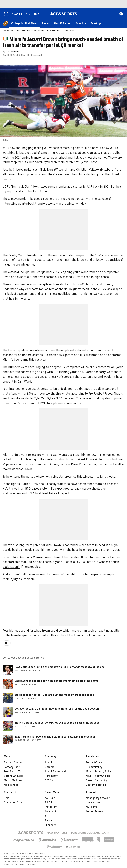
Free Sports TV (13, 772)
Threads (50, 821)
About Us (50, 763)
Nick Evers (47, 170)
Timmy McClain (21, 187)
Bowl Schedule (54, 31)
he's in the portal (20, 299)
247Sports (32, 289)
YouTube (50, 798)
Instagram (51, 807)
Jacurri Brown (48, 255)
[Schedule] (81, 23)
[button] (107, 23)
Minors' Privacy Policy (99, 772)
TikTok (49, 803)
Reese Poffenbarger (84, 464)
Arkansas (31, 170)
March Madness (13, 780)
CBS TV (49, 780)
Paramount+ (52, 776)
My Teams (92, 807)
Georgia (41, 272)
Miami (22, 255)
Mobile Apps (11, 785)
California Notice (96, 785)
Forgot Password (96, 811)
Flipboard (51, 825)
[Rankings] (96, 23)
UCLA (31, 493)
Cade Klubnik (11, 567)
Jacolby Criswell (13, 170)
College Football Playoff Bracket (30, 31)
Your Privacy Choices (98, 776)
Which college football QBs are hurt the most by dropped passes (54, 695)
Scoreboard (8, 31)
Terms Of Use (94, 763)
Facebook (51, 811)
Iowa (39, 574)
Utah (49, 574)
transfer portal (41, 158)
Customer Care (13, 803)
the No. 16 (65, 289)
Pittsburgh (108, 170)
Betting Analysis (14, 776)
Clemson (39, 557)
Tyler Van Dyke (44, 398)
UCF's (6, 187)
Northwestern (12, 493)
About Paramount (55, 772)
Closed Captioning (97, 780)
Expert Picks (69, 31)
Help (7, 798)
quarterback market (65, 158)
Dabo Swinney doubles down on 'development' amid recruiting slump (57, 681)
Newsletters (93, 803)
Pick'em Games (13, 763)
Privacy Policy (94, 767)
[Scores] (46, 23)
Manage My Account (98, 798)
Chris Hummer (12, 51)
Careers (50, 767)
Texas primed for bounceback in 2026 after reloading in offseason (55, 737)
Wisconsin (62, 170)
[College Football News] (24, 23)
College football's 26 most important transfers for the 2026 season (57, 709)
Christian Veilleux (88, 170)
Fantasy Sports (13, 767)
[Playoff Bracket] (63, 23)
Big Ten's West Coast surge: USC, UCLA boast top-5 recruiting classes (57, 723)
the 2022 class (102, 289)
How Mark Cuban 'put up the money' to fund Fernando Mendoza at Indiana (60, 667)
